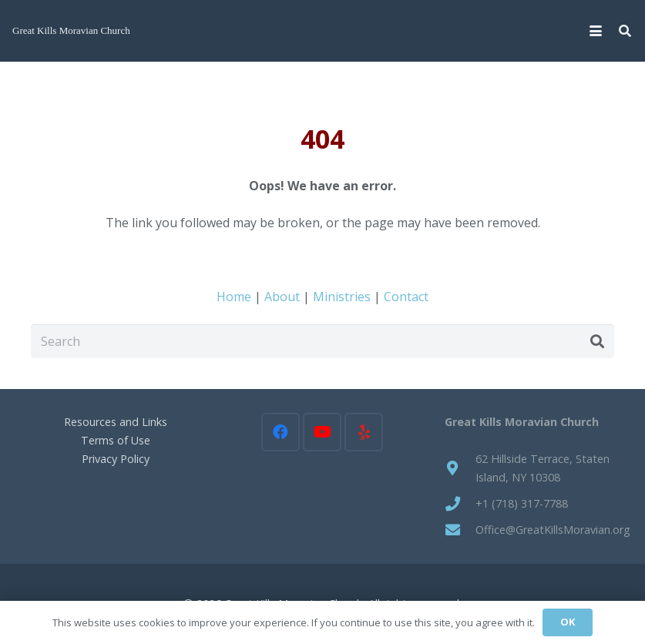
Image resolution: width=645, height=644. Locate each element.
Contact (406, 297)
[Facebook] (281, 432)
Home (234, 297)
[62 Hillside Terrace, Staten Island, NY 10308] (460, 468)
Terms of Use (116, 440)
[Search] (322, 342)
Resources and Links (116, 422)
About (282, 297)
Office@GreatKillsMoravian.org (553, 530)
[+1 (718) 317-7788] (460, 503)
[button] (596, 31)
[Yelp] (364, 432)
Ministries (342, 297)
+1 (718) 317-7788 (522, 503)
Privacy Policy (116, 459)
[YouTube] (322, 432)
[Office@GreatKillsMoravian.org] (460, 530)
